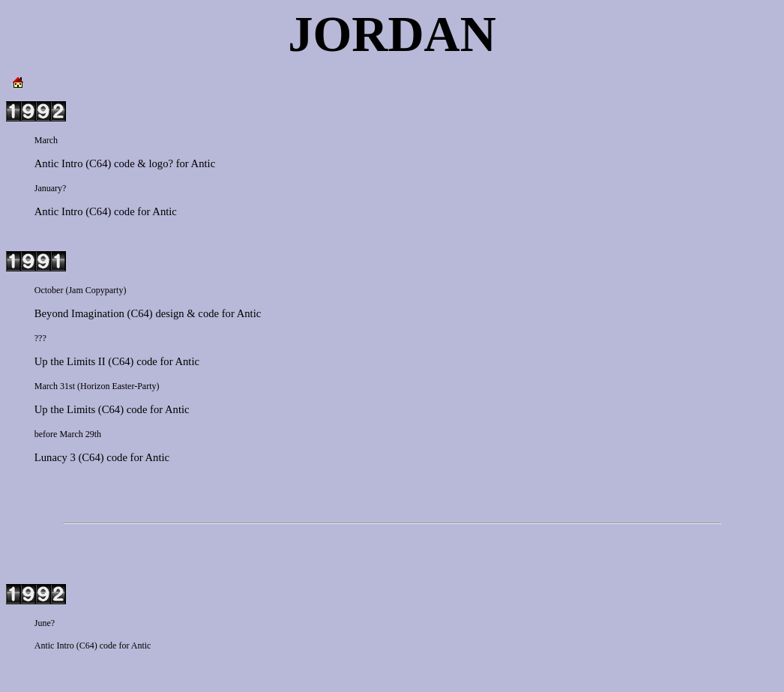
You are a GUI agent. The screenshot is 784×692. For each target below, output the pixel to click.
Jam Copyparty (96, 290)
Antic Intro (59, 163)
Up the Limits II (70, 361)
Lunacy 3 (55, 457)
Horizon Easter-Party (118, 386)
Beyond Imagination (79, 313)
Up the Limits (65, 409)
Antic (203, 163)
